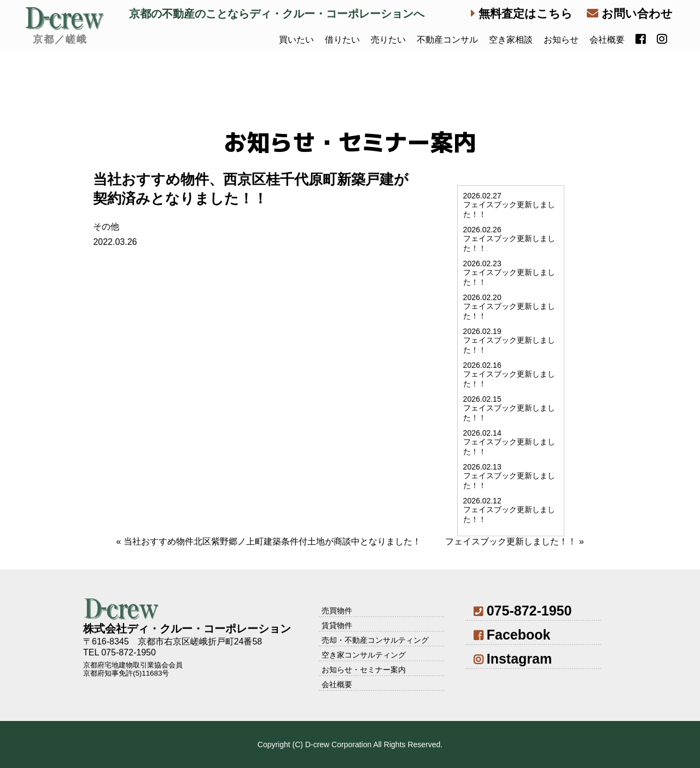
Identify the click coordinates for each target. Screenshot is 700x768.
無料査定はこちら (522, 13)
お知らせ (561, 40)
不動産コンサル (447, 40)
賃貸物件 (337, 625)
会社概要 (607, 40)
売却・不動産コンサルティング (375, 640)
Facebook (512, 635)
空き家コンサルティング (364, 655)
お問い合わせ (630, 13)
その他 (106, 227)
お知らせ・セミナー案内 (364, 670)
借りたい (342, 40)
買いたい (296, 40)
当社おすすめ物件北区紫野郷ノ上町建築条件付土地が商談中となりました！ (272, 541)
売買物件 (337, 611)
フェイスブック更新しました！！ (511, 541)
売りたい (388, 40)
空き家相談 (511, 40)
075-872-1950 (523, 611)
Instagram (513, 659)
